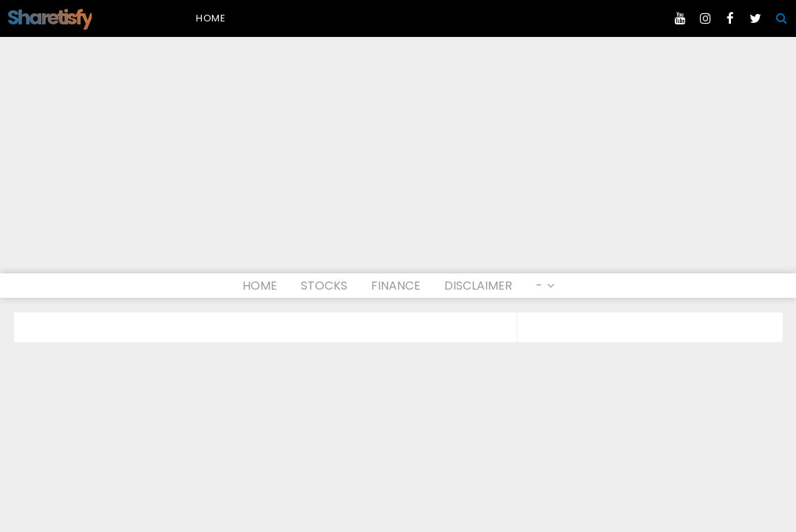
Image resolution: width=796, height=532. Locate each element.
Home (211, 18)
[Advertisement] (398, 163)
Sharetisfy (50, 17)
